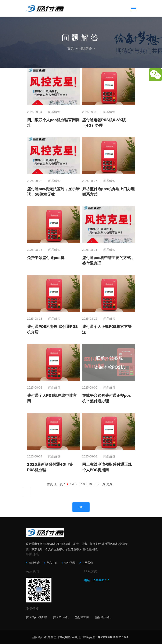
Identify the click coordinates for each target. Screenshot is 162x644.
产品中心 (52, 563)
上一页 (58, 484)
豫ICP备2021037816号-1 (113, 637)
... (94, 484)
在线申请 (34, 563)
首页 (71, 48)
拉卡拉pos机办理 (37, 617)
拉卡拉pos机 (61, 617)
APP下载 (70, 563)
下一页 (101, 484)
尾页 (109, 484)
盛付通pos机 (103, 617)
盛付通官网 (82, 617)
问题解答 (85, 48)
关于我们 (87, 563)
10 (90, 484)
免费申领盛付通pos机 (46, 258)
